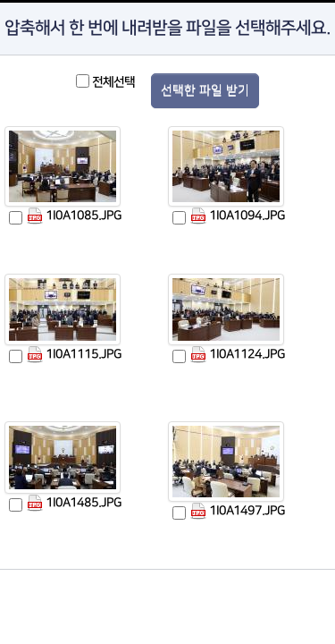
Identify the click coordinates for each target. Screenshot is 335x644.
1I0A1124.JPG (237, 355)
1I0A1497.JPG (237, 511)
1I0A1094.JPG (237, 216)
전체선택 (113, 82)
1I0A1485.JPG (74, 503)
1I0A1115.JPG (74, 355)
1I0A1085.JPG (74, 216)
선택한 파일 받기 (205, 90)
